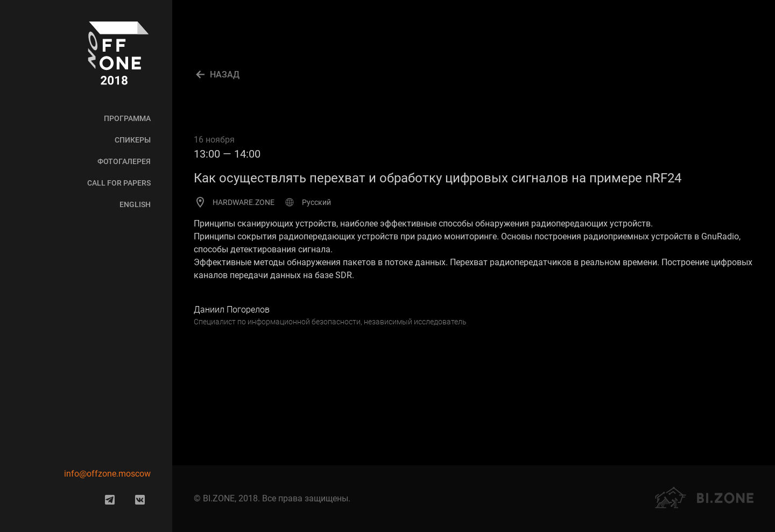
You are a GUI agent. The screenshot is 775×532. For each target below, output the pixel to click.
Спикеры (133, 140)
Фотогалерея (124, 161)
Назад (225, 75)
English (135, 204)
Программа (127, 118)
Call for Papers (119, 183)
